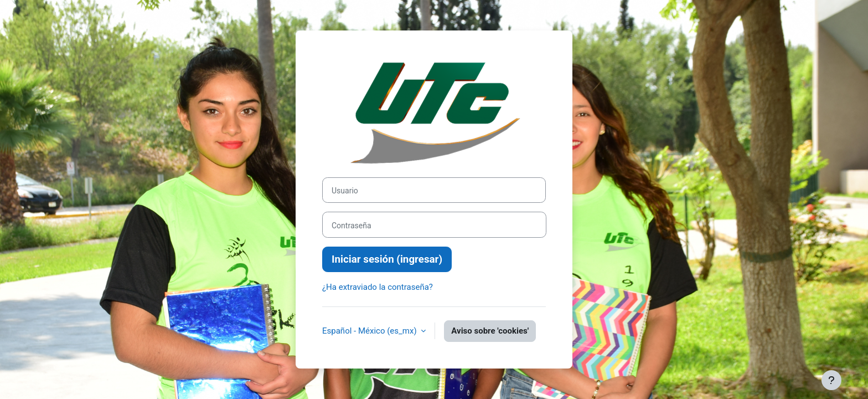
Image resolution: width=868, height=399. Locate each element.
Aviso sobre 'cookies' (490, 331)
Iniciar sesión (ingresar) (387, 259)
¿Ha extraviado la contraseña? (378, 287)
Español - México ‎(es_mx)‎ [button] (370, 331)
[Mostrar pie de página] (831, 380)
